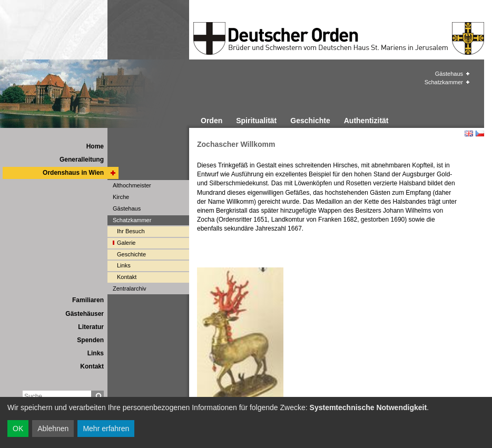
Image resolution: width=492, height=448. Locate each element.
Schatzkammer (444, 82)
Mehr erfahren (106, 429)
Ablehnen (53, 429)
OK (18, 429)
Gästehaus (449, 74)
